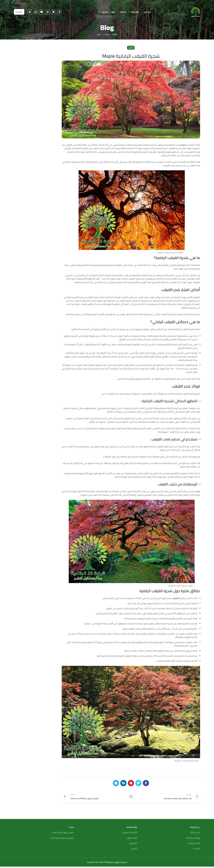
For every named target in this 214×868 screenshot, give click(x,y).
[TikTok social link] (30, 13)
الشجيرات (133, 845)
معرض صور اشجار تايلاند (63, 834)
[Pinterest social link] (131, 783)
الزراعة (134, 850)
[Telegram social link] (116, 783)
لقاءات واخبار (194, 845)
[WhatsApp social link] (36, 13)
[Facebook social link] (59, 13)
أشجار (182, 145)
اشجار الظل (132, 839)
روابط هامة (132, 829)
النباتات (107, 35)
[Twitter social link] (53, 13)
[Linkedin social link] (123, 783)
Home (115, 35)
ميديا (71, 829)
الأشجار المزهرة (130, 834)
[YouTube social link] (42, 13)
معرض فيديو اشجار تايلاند (62, 839)
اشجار (99, 35)
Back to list (131, 797)
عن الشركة (195, 829)
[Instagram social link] (47, 13)
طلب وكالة (195, 834)
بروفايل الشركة (193, 839)
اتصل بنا (19, 13)
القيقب (175, 598)
